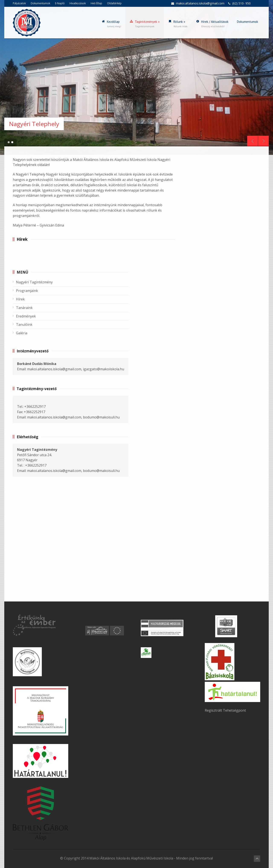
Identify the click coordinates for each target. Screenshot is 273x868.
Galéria (22, 333)
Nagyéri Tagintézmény (34, 282)
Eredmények (26, 316)
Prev (253, 141)
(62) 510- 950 (241, 3)
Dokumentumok (40, 3)
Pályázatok (19, 3)
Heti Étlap (96, 3)
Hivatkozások (78, 3)
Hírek (20, 299)
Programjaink (27, 291)
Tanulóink (24, 324)
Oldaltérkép (114, 3)
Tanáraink (24, 308)
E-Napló (60, 3)
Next (263, 141)
